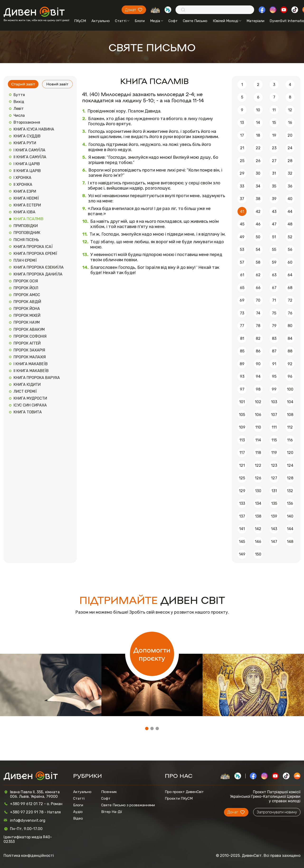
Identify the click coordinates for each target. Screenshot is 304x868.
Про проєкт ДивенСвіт (184, 792)
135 (274, 503)
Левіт (19, 109)
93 (242, 376)
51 (274, 237)
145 (242, 542)
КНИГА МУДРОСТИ (30, 398)
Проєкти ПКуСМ (179, 798)
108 (290, 415)
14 (258, 123)
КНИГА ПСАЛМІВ (28, 219)
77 (242, 326)
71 (274, 300)
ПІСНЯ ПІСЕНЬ (26, 240)
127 (274, 478)
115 (274, 440)
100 (290, 389)
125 (242, 478)
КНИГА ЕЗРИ (25, 191)
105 (242, 415)
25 (242, 161)
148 (290, 542)
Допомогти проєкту (152, 654)
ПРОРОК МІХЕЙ (27, 315)
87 (274, 351)
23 (274, 148)
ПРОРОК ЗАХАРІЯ (29, 350)
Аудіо (78, 812)
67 (274, 288)
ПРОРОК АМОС (27, 295)
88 (290, 351)
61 (242, 275)
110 (258, 427)
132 (290, 491)
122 (258, 465)
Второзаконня (27, 122)
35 (274, 186)
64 (290, 275)
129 (242, 491)
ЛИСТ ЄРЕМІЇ (25, 391)
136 (290, 503)
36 (290, 186)
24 (290, 148)
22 (258, 148)
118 (258, 453)
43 (274, 212)
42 (258, 212)
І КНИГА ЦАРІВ (27, 164)
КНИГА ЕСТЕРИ (27, 205)
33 (242, 186)
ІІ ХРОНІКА (23, 184)
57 (242, 262)
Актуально (101, 21)
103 (274, 402)
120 (290, 453)
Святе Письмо (195, 21)
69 (242, 300)
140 (290, 516)
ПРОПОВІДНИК (27, 233)
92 (290, 364)
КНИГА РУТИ (25, 143)
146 (258, 542)
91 (274, 364)
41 (242, 212)
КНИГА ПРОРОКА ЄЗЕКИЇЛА (39, 267)
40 (290, 199)
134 (258, 503)
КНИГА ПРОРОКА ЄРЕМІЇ (35, 254)
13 (242, 123)
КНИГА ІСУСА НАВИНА (34, 129)
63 (274, 275)
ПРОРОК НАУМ (27, 322)
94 (258, 376)
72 (290, 300)
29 (242, 173)
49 (242, 237)
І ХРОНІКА (22, 178)
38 (258, 199)
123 (274, 465)
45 (242, 224)
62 (258, 275)
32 (290, 173)
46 (258, 224)
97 (242, 389)
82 (258, 338)
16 (290, 123)
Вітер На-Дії (112, 812)
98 (258, 389)
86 (258, 351)
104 (290, 402)
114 (258, 440)
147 (274, 542)
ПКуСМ (80, 21)
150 (258, 554)
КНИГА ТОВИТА (28, 412)
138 (258, 516)
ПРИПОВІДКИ (26, 226)
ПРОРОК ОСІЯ (26, 281)
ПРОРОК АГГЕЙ (27, 343)
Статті (122, 21)
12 (290, 110)
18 (258, 135)
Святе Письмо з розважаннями (128, 805)
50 (258, 237)
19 (274, 135)
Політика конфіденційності (29, 856)
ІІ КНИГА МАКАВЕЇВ (31, 371)
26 (258, 161)
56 (290, 250)
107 (274, 415)
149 (242, 554)
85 (242, 351)
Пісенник (109, 792)
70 (258, 300)
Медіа (157, 21)
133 (242, 503)
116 (290, 440)
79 (274, 326)
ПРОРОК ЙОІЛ (26, 288)
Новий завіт (57, 84)
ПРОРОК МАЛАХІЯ (30, 357)
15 (274, 123)
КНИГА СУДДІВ (27, 136)
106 (258, 415)
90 (258, 364)
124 (290, 465)
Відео (78, 818)
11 (274, 110)
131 (274, 491)
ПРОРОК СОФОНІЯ (30, 336)
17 (242, 135)
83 (274, 338)
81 (242, 338)
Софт (173, 21)
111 (274, 427)
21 (242, 148)
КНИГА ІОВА (24, 212)
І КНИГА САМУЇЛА (29, 150)
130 (258, 491)
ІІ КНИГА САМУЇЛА (30, 157)
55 (274, 250)
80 (290, 326)
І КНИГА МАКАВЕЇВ (31, 364)
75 (274, 313)
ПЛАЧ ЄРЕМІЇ (25, 260)
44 (290, 212)
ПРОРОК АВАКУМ (29, 329)
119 (274, 453)
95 (274, 376)
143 (274, 529)
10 (258, 110)
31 (274, 173)
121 (242, 465)
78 (258, 326)
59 (274, 262)
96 (290, 376)
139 (274, 516)
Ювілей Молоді (227, 21)
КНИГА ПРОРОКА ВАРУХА (37, 378)
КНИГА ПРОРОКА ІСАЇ (33, 247)
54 (258, 250)
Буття (19, 95)
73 (242, 313)
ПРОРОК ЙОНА (27, 309)
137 (242, 516)
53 (242, 250)
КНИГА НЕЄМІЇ (26, 198)
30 (258, 173)
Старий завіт (23, 84)
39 (274, 199)
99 (274, 389)
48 (290, 224)
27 (274, 161)
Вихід (19, 102)
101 (242, 402)
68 (290, 288)
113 (242, 440)
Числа (19, 115)
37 (242, 199)
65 (242, 288)
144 (290, 529)
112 (290, 427)
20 (290, 135)
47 (274, 224)
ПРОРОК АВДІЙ (27, 302)
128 (290, 478)
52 (290, 237)
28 (290, 161)
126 (258, 478)
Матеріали (255, 21)
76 (290, 313)
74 (258, 313)
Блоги (140, 21)
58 (258, 262)
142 (258, 529)
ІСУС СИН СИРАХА (30, 405)
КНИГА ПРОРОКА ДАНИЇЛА (38, 274)
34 (258, 186)
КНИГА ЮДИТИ (27, 385)
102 (258, 402)
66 (258, 288)
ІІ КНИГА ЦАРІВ (27, 171)
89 (242, 364)
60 (290, 262)
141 (242, 529)
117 (242, 453)
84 (290, 338)
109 (242, 427)
